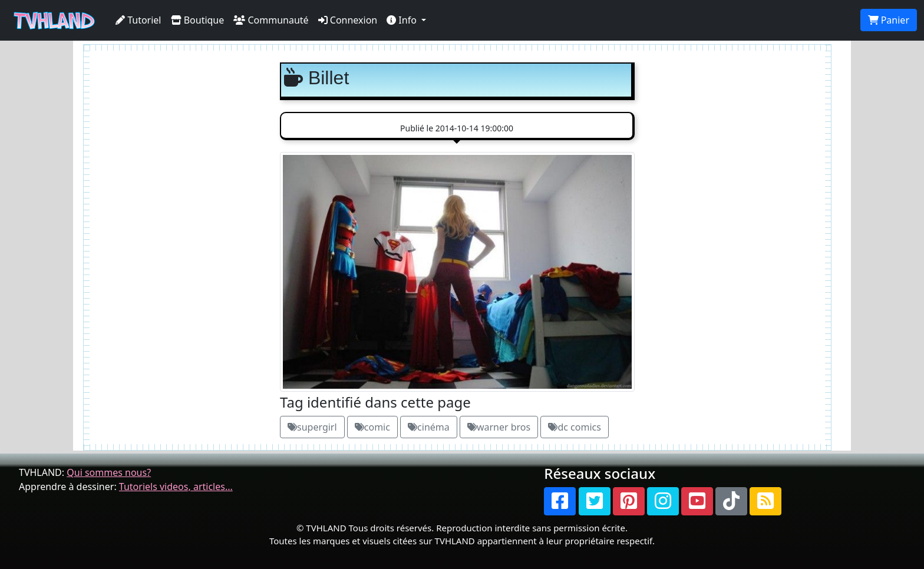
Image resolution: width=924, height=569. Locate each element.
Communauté (271, 20)
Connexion (348, 20)
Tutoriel (138, 20)
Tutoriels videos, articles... (176, 487)
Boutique (198, 20)
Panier (889, 20)
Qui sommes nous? (109, 472)
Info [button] (403, 20)
